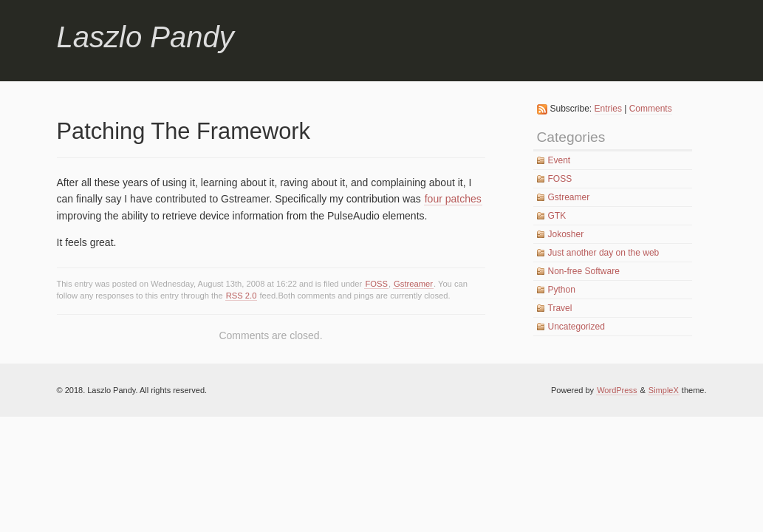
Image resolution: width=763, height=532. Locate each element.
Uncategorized (576, 327)
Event (560, 160)
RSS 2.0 (242, 296)
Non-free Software (584, 271)
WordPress (617, 390)
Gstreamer (413, 284)
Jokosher (566, 234)
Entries (608, 109)
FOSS (376, 284)
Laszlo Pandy (146, 37)
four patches (453, 199)
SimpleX (664, 390)
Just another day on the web (604, 253)
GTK (557, 216)
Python (562, 290)
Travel (560, 308)
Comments (651, 109)
